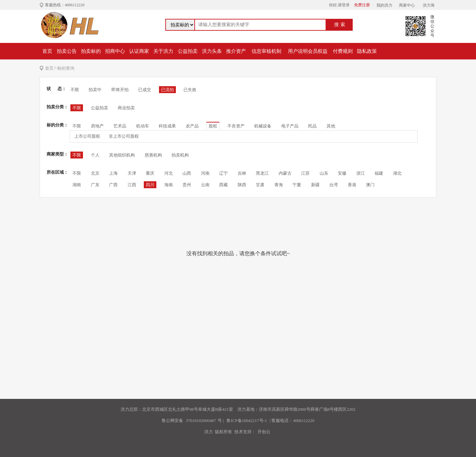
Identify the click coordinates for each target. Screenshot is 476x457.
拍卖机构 (180, 155)
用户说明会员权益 (308, 51)
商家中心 (407, 5)
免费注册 (362, 5)
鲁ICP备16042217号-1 (247, 421)
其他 (331, 126)
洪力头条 (212, 51)
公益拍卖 (188, 51)
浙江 (361, 173)
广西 (113, 185)
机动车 (143, 126)
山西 (187, 173)
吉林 (242, 173)
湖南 (77, 185)
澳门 (370, 185)
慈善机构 (153, 155)
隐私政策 (367, 51)
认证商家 (139, 51)
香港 (352, 185)
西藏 (223, 185)
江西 (132, 185)
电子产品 (290, 126)
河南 (205, 173)
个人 (95, 155)
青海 (279, 185)
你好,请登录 (339, 5)
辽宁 (223, 173)
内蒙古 (285, 173)
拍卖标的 (91, 51)
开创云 (264, 432)
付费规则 (343, 51)
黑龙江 (262, 173)
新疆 (315, 185)
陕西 (242, 185)
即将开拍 (120, 90)
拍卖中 (95, 90)
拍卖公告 (67, 51)
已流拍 (167, 90)
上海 (113, 173)
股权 (213, 126)
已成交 (145, 90)
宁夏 (297, 185)
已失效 (190, 90)
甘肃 (260, 185)
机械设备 (263, 126)
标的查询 (66, 68)
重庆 (150, 173)
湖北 (397, 173)
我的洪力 (384, 5)
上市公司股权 (87, 136)
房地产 (97, 126)
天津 (132, 173)
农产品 (192, 126)
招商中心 (115, 51)
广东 (95, 185)
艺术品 (120, 126)
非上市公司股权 (124, 136)
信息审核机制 (266, 51)
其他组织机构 (122, 155)
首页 (47, 51)
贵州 (187, 185)
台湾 (334, 185)
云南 (205, 185)
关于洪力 (163, 51)
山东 (324, 173)
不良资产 (236, 126)
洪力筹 (429, 5)
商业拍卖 (126, 108)
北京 (95, 173)
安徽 (342, 173)
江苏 (305, 173)
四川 (150, 185)
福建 (379, 173)
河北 (169, 173)
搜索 (340, 25)
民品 (312, 126)
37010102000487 (201, 421)
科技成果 (167, 126)
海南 (169, 185)
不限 (75, 90)
